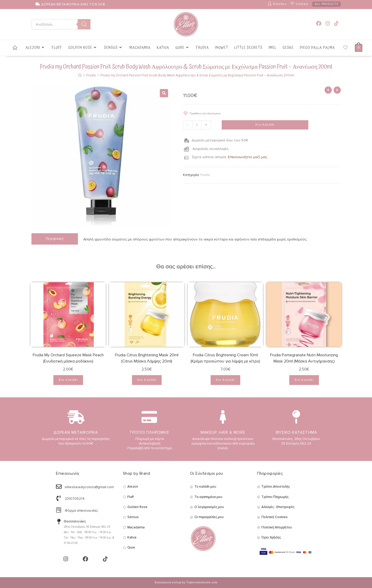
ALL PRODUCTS (326, 4)
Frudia (205, 175)
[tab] (55, 239)
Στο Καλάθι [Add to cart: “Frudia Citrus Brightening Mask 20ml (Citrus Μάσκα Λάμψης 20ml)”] (147, 380)
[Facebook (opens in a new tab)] (319, 24)
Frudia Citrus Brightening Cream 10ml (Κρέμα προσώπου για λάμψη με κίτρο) (225, 358)
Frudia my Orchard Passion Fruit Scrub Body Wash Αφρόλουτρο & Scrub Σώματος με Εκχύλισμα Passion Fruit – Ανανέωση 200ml (197, 75)
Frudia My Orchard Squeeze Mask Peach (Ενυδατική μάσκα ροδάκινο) (68, 358)
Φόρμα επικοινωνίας (81, 510)
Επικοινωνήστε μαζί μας (247, 157)
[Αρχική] (80, 75)
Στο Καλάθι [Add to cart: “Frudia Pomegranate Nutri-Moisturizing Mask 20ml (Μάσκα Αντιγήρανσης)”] (304, 380)
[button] (202, 113)
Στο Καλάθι (265, 125)
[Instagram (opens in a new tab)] (328, 24)
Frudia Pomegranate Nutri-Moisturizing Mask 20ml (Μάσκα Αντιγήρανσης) (304, 358)
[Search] (84, 24)
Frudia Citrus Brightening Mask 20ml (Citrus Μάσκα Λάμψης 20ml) (147, 358)
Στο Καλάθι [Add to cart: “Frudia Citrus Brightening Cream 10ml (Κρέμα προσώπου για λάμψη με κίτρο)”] (225, 380)
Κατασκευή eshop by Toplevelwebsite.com (186, 582)
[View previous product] (328, 90)
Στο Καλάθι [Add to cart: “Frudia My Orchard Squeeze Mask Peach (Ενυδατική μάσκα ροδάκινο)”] (68, 380)
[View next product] (337, 90)
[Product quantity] (197, 125)
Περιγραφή (55, 239)
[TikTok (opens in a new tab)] (336, 24)
